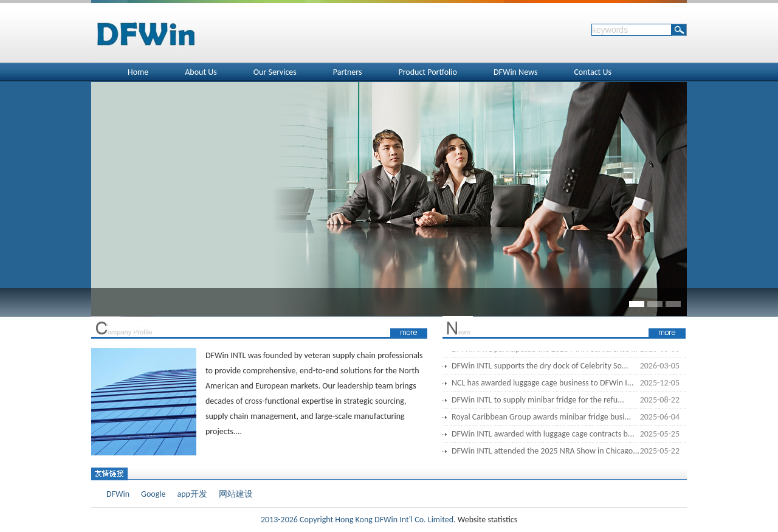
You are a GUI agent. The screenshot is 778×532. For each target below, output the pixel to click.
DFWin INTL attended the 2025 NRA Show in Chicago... (546, 452)
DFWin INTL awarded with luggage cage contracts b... (543, 435)
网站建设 (236, 494)
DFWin (118, 494)
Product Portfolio (427, 72)
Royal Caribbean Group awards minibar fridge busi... (541, 418)
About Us (201, 72)
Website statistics (487, 520)
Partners (348, 72)
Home (138, 72)
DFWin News (516, 72)
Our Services (275, 72)
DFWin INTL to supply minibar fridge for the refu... (538, 401)
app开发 (192, 494)
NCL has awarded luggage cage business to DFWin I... (542, 384)
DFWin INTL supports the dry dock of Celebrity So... (540, 367)
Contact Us (593, 72)
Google (153, 494)
